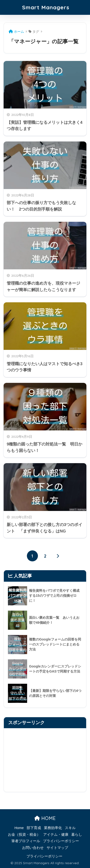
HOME (45, 818)
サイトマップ (57, 848)
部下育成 (34, 828)
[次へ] (58, 556)
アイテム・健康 (56, 835)
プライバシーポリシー (61, 841)
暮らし (77, 835)
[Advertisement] (45, 760)
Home (19, 828)
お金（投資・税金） (24, 835)
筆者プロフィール (26, 841)
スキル (70, 828)
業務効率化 (53, 828)
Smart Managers (46, 7)
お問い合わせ (33, 848)
